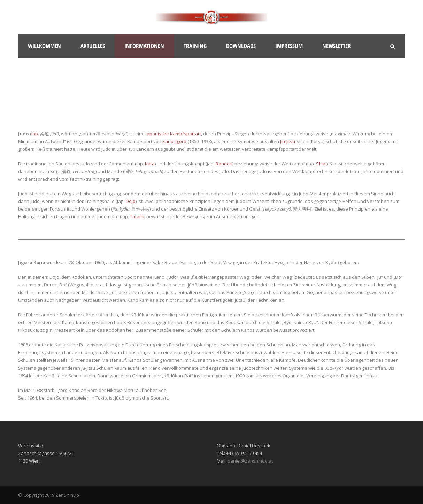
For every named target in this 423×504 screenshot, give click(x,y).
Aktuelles (93, 46)
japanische (157, 134)
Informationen (144, 46)
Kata (150, 164)
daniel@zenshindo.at (250, 461)
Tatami (137, 216)
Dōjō (131, 201)
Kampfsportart (186, 134)
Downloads (241, 46)
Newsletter (337, 46)
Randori (224, 164)
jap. (35, 134)
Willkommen (44, 46)
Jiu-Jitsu (288, 141)
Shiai (321, 164)
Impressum (289, 46)
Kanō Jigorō (174, 141)
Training (195, 46)
